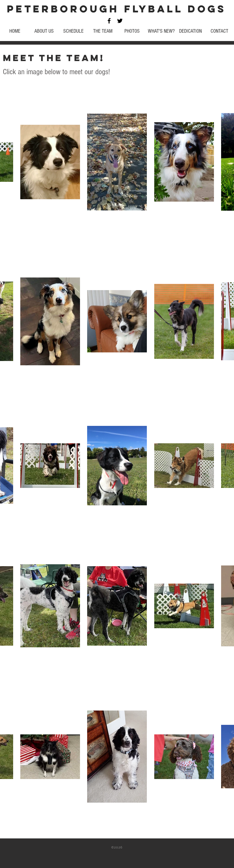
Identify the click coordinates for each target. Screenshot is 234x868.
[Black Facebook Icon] (109, 21)
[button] (103, 31)
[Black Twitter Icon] (120, 21)
